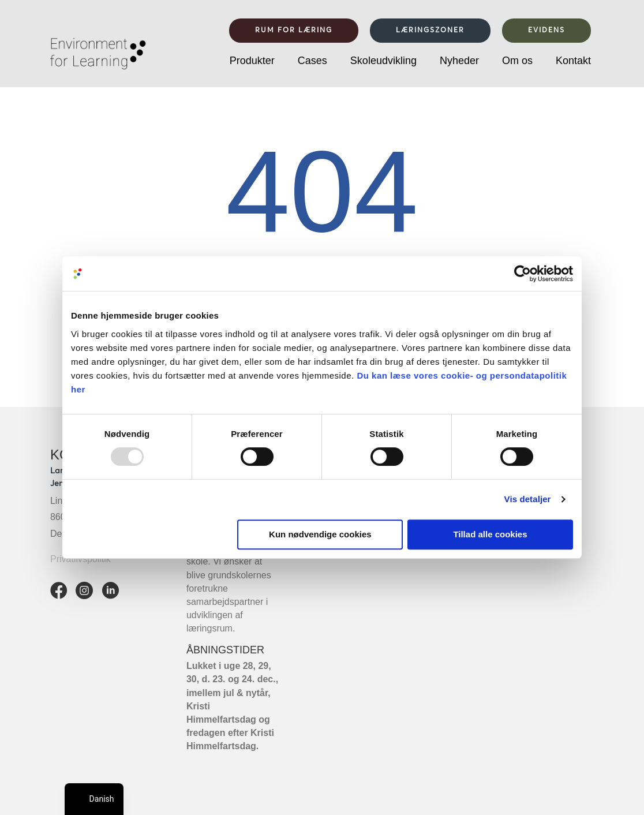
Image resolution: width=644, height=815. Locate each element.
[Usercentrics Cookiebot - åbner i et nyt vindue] (523, 274)
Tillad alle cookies (490, 534)
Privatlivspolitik (80, 559)
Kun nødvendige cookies (320, 534)
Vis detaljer (528, 499)
